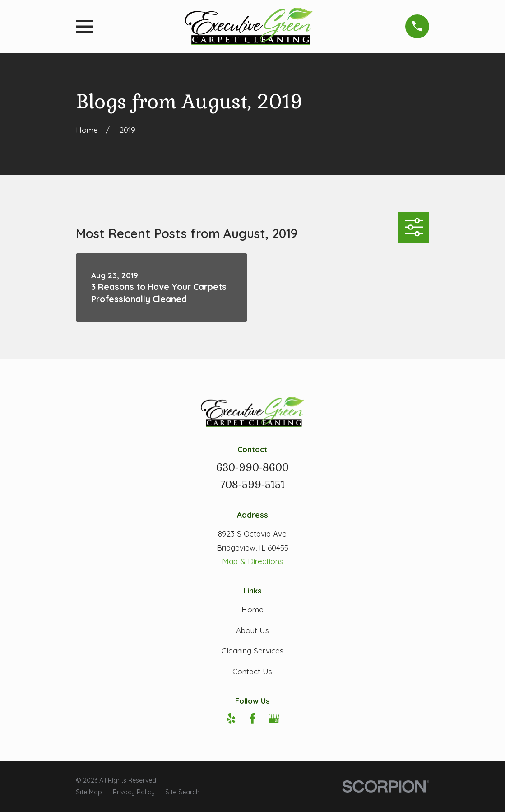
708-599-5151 (252, 485)
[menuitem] (89, 793)
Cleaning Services (252, 651)
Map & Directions (252, 561)
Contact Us (252, 671)
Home (252, 609)
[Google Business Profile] (274, 719)
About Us (252, 630)
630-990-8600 (252, 468)
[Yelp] (231, 719)
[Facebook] (253, 719)
